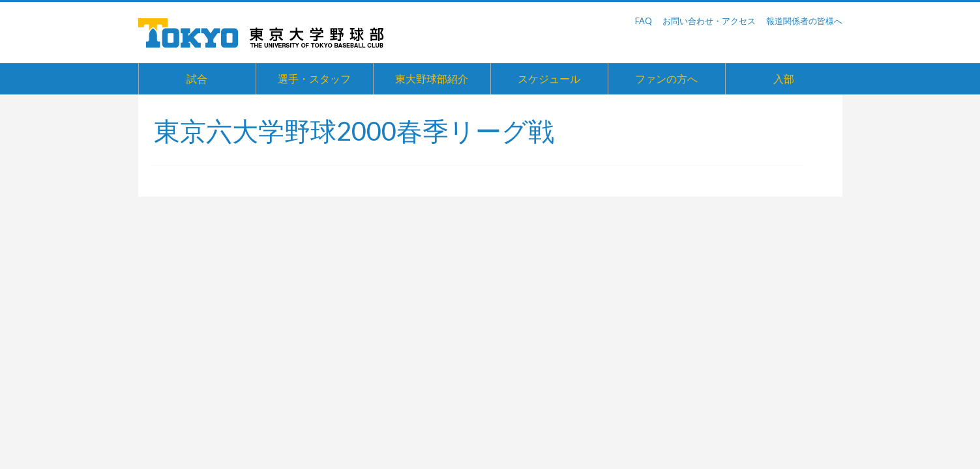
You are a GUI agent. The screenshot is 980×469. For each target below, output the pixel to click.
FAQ (644, 21)
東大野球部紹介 (432, 78)
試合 (197, 78)
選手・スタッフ (314, 78)
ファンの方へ (666, 78)
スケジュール (549, 78)
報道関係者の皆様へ (804, 21)
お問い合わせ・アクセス (709, 21)
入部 (784, 78)
